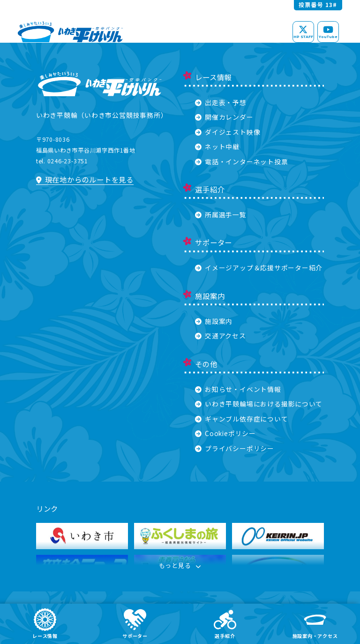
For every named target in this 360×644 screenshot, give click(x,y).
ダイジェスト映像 (228, 132)
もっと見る (180, 567)
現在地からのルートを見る (85, 179)
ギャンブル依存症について (241, 419)
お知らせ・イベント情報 (238, 389)
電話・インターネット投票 (241, 161)
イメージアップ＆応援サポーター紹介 (259, 268)
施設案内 (214, 321)
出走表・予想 (221, 102)
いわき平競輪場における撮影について (259, 404)
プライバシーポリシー (235, 448)
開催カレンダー (224, 117)
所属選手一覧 (221, 215)
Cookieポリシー (225, 433)
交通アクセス (221, 336)
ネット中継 (217, 146)
